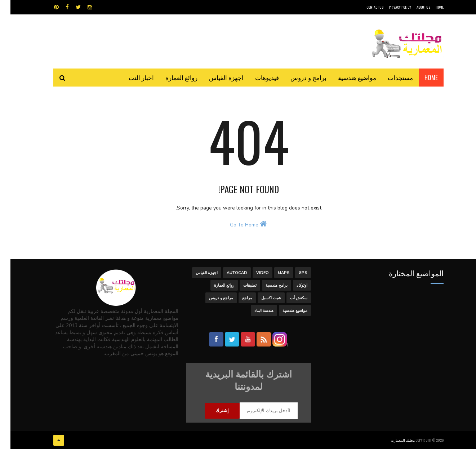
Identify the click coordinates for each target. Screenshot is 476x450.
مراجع (237, 301)
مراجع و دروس (211, 301)
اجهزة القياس (216, 77)
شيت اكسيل (261, 301)
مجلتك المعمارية (392, 441)
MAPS (273, 275)
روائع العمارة (171, 77)
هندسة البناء (253, 313)
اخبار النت (131, 77)
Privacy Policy (390, 7)
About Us (413, 7)
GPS (293, 275)
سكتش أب (288, 301)
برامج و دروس (298, 77)
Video (252, 275)
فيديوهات (257, 77)
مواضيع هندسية (347, 77)
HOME (429, 7)
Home (421, 77)
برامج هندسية (266, 288)
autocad (226, 275)
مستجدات (390, 77)
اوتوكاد (292, 288)
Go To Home (238, 228)
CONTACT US (364, 7)
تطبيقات (239, 288)
